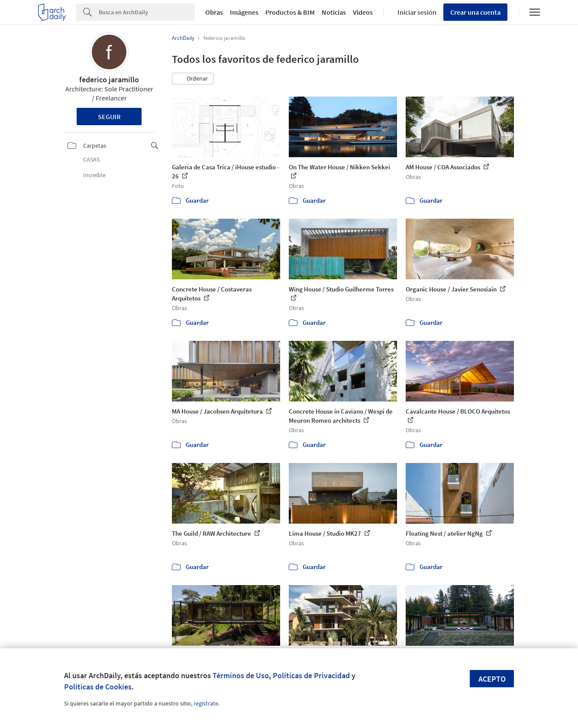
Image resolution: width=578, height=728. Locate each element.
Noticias (334, 12)
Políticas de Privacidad (311, 675)
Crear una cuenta (475, 12)
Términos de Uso (241, 675)
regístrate (206, 703)
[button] (193, 79)
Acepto (492, 679)
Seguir (109, 116)
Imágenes (244, 12)
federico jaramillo (109, 79)
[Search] (147, 12)
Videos (363, 12)
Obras (214, 12)
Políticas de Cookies (98, 687)
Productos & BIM (290, 12)
